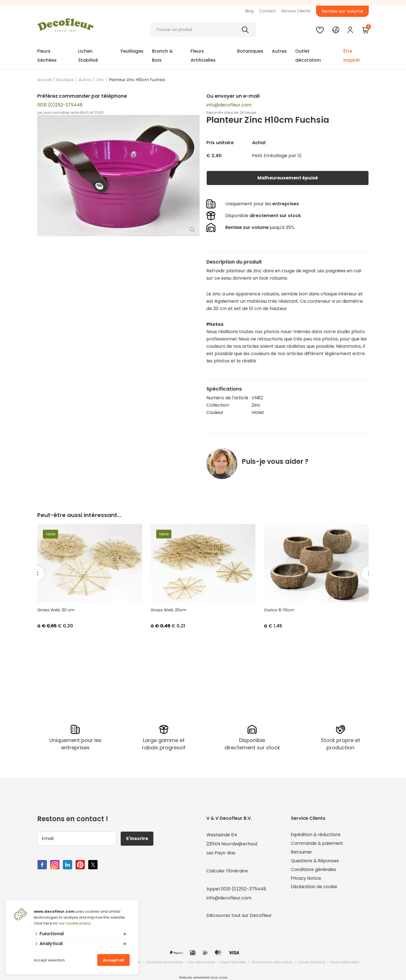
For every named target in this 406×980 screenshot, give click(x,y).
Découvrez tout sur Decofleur (239, 915)
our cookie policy (75, 923)
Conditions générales (314, 871)
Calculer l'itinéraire (227, 871)
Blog (249, 11)
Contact (267, 11)
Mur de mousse (202, 962)
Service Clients (296, 11)
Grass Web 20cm (168, 610)
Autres (279, 51)
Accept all (113, 960)
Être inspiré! (352, 56)
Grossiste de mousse (165, 962)
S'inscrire (138, 838)
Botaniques (250, 51)
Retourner (302, 853)
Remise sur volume (342, 11)
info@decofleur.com (229, 105)
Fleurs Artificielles (203, 56)
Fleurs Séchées (47, 56)
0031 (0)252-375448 (60, 105)
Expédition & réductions (317, 835)
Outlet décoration (308, 56)
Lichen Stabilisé (88, 56)
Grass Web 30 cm (56, 610)
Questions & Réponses (316, 862)
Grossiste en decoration (272, 962)
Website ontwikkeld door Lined (203, 977)
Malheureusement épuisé (288, 178)
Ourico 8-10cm (279, 610)
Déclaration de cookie (315, 889)
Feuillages (132, 51)
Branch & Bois (162, 56)
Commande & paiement (318, 844)
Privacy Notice (307, 880)
